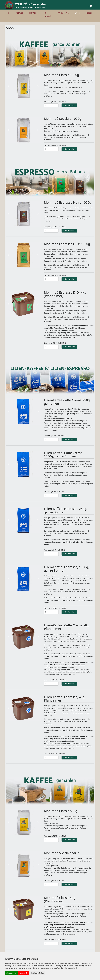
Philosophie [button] (63, 13)
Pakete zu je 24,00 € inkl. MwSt (55, 102)
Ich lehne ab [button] (23, 973)
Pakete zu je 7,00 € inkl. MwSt (55, 436)
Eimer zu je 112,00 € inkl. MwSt (55, 680)
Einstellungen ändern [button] (37, 973)
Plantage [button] (33, 13)
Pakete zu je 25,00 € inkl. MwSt (55, 227)
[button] (9, 86)
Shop (77, 13)
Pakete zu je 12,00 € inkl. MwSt (55, 836)
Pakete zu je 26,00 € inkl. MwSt (55, 492)
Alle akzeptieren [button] (11, 973)
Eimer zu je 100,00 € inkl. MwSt (55, 343)
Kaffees (19, 13)
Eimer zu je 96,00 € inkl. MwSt (55, 940)
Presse (89, 13)
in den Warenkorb (69, 105)
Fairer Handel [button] (47, 14)
